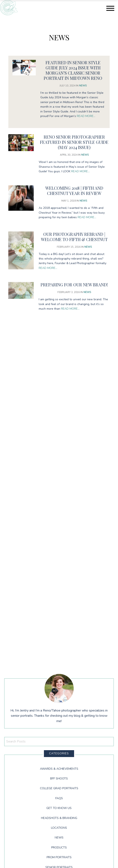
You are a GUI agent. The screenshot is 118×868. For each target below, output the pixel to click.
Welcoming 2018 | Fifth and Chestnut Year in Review (74, 191)
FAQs (59, 798)
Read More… (86, 116)
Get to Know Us (59, 808)
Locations (59, 828)
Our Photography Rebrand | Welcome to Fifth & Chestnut (74, 237)
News (83, 86)
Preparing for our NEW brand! (74, 285)
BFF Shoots (59, 779)
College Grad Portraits (59, 788)
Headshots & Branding (59, 818)
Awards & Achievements (59, 769)
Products (59, 848)
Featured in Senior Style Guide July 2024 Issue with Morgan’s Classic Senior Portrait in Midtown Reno (73, 70)
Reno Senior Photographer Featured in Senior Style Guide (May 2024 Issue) (74, 142)
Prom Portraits (59, 857)
